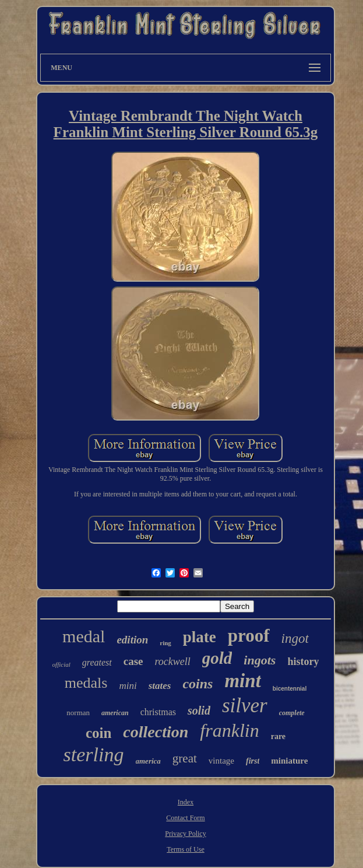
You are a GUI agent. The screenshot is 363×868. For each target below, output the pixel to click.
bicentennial (290, 689)
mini (128, 686)
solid (199, 710)
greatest (97, 662)
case (133, 661)
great (185, 758)
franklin (229, 730)
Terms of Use (185, 849)
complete (292, 713)
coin (98, 733)
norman (78, 713)
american (115, 713)
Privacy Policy (185, 834)
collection (156, 732)
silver (245, 706)
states (160, 686)
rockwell (172, 661)
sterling (94, 755)
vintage (221, 761)
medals (86, 683)
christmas (158, 712)
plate (200, 637)
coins (198, 684)
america (148, 761)
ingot (295, 638)
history (303, 661)
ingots (260, 660)
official (61, 664)
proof (249, 636)
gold (217, 658)
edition (132, 640)
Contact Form (185, 818)
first (253, 761)
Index (186, 802)
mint (242, 681)
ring (165, 643)
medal (84, 636)
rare (278, 736)
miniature (289, 761)
